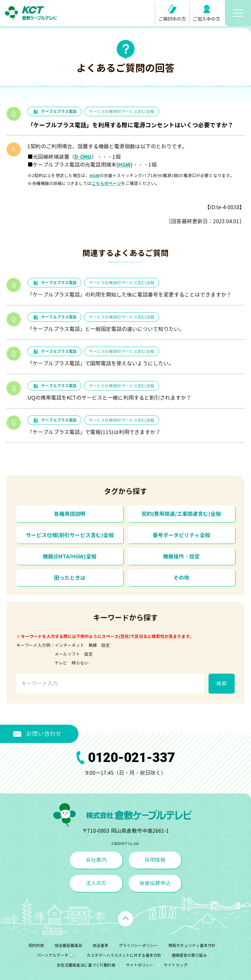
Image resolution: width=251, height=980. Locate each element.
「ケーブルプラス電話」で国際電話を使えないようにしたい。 (101, 363)
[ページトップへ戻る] (125, 919)
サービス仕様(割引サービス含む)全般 (122, 111)
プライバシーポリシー (138, 945)
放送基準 (100, 945)
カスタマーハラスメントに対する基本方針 (124, 955)
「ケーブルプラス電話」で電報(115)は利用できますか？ (94, 432)
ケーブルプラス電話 (54, 111)
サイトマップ (176, 965)
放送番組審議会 (68, 945)
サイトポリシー (140, 965)
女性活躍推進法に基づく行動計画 (86, 965)
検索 (222, 683)
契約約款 (36, 945)
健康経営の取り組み (189, 955)
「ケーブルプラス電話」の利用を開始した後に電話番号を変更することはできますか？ (129, 295)
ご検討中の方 (172, 13)
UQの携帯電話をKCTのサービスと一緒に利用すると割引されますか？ (109, 398)
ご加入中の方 (207, 13)
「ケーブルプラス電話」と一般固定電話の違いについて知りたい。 (106, 329)
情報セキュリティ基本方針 (192, 945)
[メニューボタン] (238, 13)
